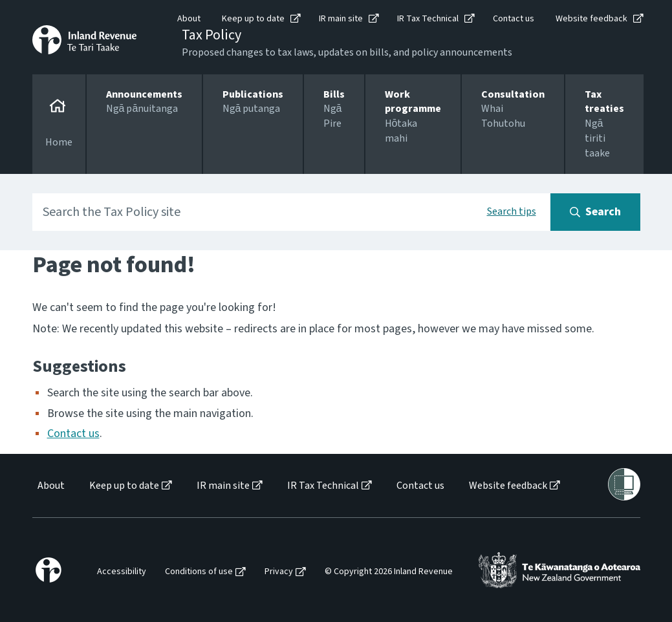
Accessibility (122, 572)
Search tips (512, 211)
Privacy (279, 572)
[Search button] (595, 212)
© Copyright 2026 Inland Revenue (389, 572)
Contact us (514, 19)
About (189, 19)
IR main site (341, 19)
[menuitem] (50, 486)
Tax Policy (211, 35)
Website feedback (591, 19)
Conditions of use (199, 572)
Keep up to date (253, 19)
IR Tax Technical (428, 19)
